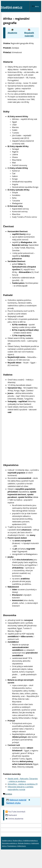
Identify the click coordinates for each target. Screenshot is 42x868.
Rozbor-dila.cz (18, 841)
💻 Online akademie (14, 819)
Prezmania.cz (12, 846)
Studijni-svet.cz (12, 7)
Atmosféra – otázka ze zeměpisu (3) (23, 784)
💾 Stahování (11, 815)
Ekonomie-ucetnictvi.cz (10, 843)
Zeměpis (9, 794)
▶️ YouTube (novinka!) (15, 812)
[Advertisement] (21, 440)
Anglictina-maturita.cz (31, 841)
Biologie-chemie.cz (24, 843)
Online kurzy (22, 846)
